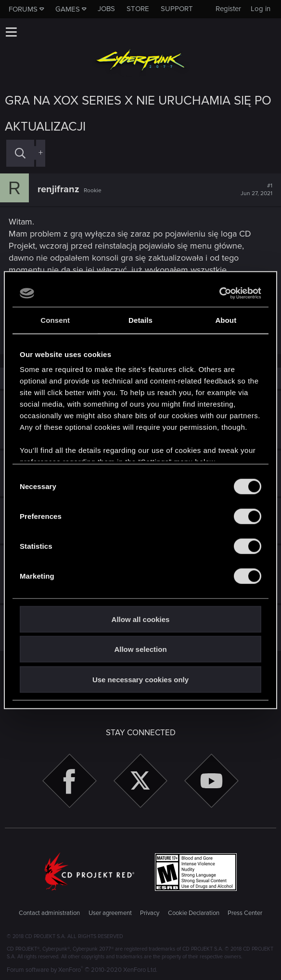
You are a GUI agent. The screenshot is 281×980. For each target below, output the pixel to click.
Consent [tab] (55, 320)
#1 (256, 190)
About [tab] (226, 320)
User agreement (110, 913)
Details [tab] (140, 320)
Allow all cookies (141, 619)
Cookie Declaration (194, 913)
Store (138, 9)
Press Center (245, 913)
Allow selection (140, 649)
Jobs (106, 9)
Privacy (150, 913)
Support (177, 9)
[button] (11, 32)
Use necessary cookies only (140, 679)
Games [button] (68, 9)
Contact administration (49, 913)
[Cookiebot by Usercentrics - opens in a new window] (219, 293)
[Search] (20, 153)
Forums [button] (23, 9)
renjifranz (58, 189)
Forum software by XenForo (82, 970)
